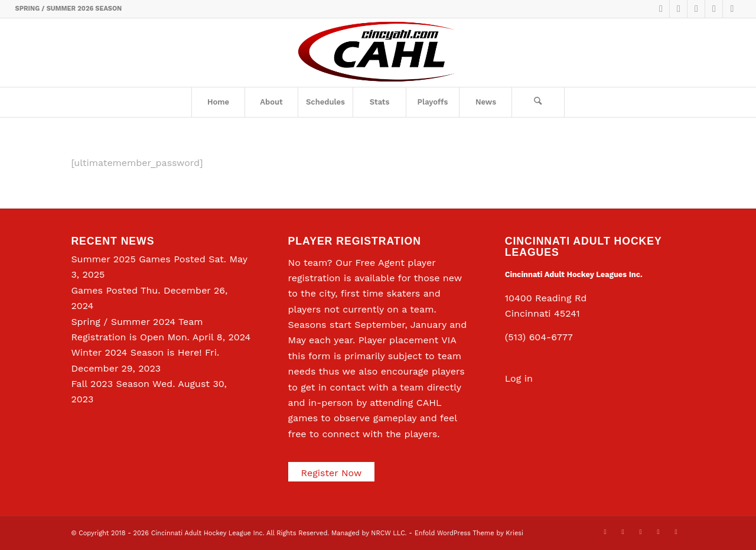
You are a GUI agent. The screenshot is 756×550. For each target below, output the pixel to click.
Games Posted (104, 290)
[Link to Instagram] (714, 9)
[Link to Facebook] (678, 9)
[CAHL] (378, 53)
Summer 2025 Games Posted (138, 259)
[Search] (538, 102)
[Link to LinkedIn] (696, 9)
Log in (519, 378)
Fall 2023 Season (110, 384)
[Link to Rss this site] (732, 9)
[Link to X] (661, 9)
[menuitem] (218, 102)
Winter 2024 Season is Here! (136, 352)
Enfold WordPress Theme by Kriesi (469, 533)
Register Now (332, 473)
